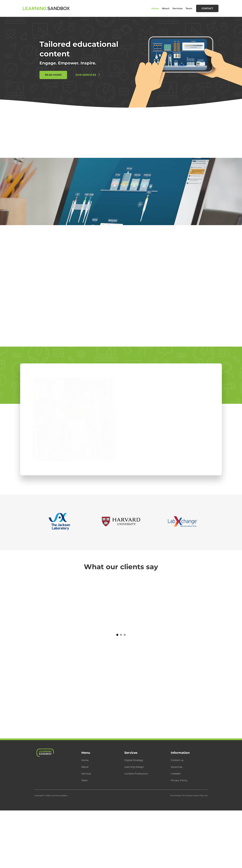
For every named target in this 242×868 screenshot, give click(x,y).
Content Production (136, 774)
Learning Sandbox (59, 795)
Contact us (177, 760)
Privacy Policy (179, 780)
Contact (207, 8)
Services (177, 8)
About (166, 8)
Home (155, 8)
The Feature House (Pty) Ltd (194, 795)
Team (189, 8)
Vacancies (177, 767)
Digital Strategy (134, 760)
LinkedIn (176, 774)
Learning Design (134, 767)
